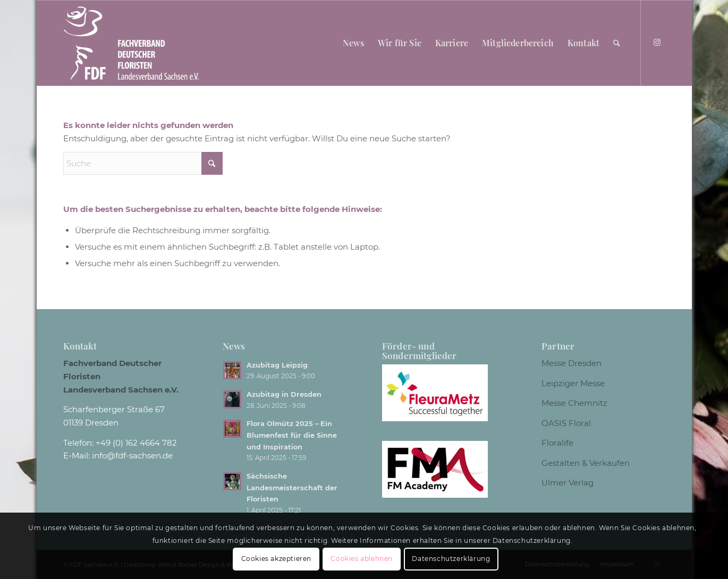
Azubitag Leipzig (277, 365)
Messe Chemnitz (574, 403)
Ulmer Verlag (568, 483)
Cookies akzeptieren (276, 559)
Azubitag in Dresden (284, 394)
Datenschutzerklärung (451, 559)
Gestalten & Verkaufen (586, 463)
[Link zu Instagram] (657, 42)
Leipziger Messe (573, 383)
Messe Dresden (572, 363)
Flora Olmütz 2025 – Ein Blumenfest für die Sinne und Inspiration (292, 435)
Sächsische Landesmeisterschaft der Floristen (292, 488)
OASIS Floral (566, 423)
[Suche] (617, 43)
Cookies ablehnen (362, 559)
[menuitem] (353, 43)
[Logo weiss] (131, 43)
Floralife (557, 443)
